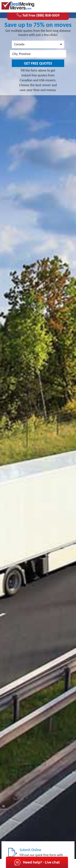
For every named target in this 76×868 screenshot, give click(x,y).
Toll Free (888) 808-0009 (38, 15)
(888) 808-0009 (60, 6)
